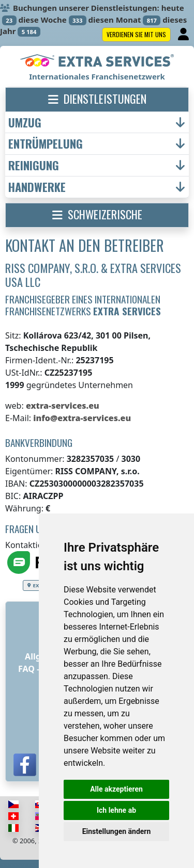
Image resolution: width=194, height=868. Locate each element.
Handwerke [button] (37, 187)
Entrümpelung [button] (46, 144)
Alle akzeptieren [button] (116, 789)
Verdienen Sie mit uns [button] (136, 34)
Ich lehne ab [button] (116, 810)
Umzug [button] (25, 123)
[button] (97, 100)
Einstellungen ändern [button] (117, 831)
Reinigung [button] (34, 165)
